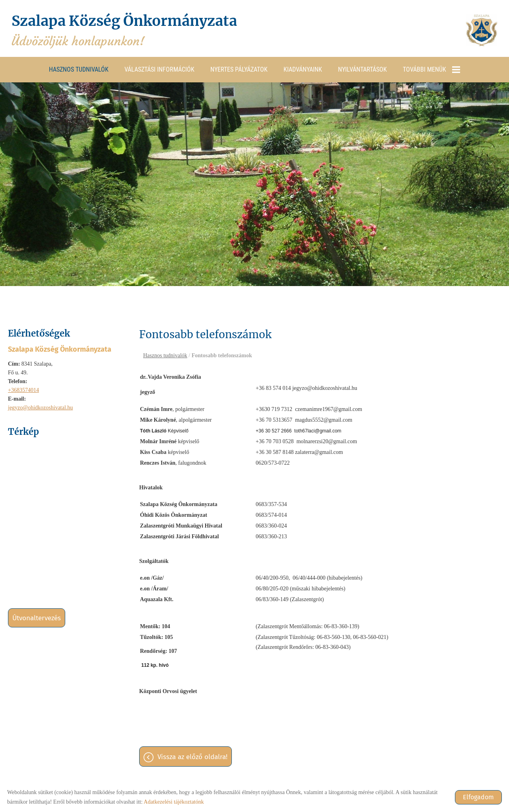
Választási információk (159, 69)
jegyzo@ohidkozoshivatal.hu (40, 407)
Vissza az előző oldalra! (192, 757)
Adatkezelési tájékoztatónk (174, 802)
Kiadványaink (303, 69)
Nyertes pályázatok (239, 69)
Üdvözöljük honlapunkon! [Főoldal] (127, 30)
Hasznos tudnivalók (79, 69)
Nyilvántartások (362, 69)
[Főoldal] (481, 30)
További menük (431, 69)
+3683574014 (23, 390)
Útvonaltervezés (37, 618)
